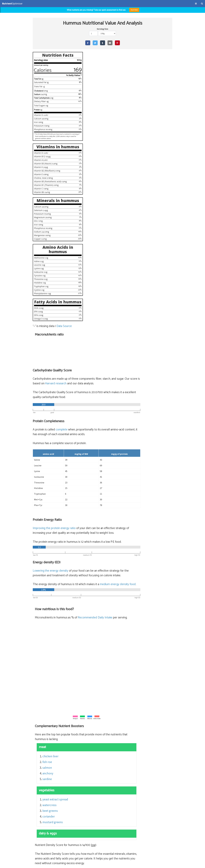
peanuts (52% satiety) (101, 796)
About (22, 864)
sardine (94, 507)
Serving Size (102, 29)
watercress (96, 533)
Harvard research (118, 102)
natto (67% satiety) (99, 779)
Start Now (136, 10)
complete (108, 148)
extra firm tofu (120, 790)
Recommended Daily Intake (142, 341)
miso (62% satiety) (99, 784)
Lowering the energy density (97, 290)
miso (114, 784)
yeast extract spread (102, 528)
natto (116, 779)
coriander (96, 545)
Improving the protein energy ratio (101, 247)
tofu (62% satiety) (99, 790)
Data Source (64, 341)
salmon (94, 496)
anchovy (95, 502)
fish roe (94, 490)
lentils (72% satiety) (100, 773)
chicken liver (97, 484)
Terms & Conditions (10, 864)
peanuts (121, 796)
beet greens (97, 539)
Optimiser (12, 3)
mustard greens (100, 550)
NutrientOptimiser (177, 864)
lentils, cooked (122, 773)
